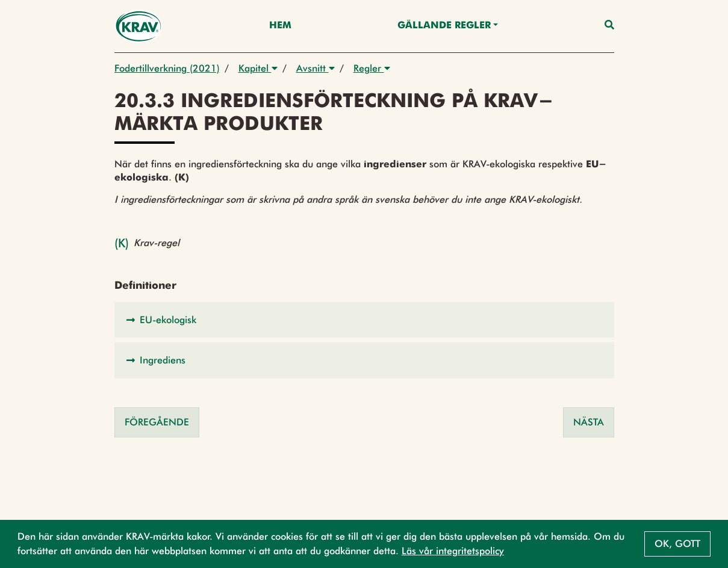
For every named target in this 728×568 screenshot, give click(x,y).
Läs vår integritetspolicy (453, 551)
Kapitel (258, 68)
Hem (280, 26)
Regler (372, 68)
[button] (364, 320)
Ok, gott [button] (677, 544)
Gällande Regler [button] (444, 26)
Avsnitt (316, 68)
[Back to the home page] (139, 26)
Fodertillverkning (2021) (167, 68)
